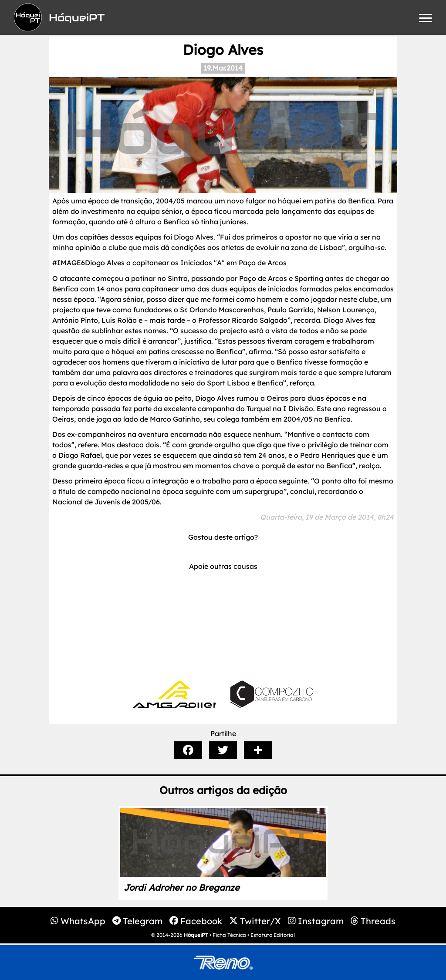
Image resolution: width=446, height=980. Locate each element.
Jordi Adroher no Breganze (182, 887)
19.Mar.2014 (223, 68)
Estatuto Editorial (273, 935)
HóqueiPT (196, 935)
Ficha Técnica (229, 935)
